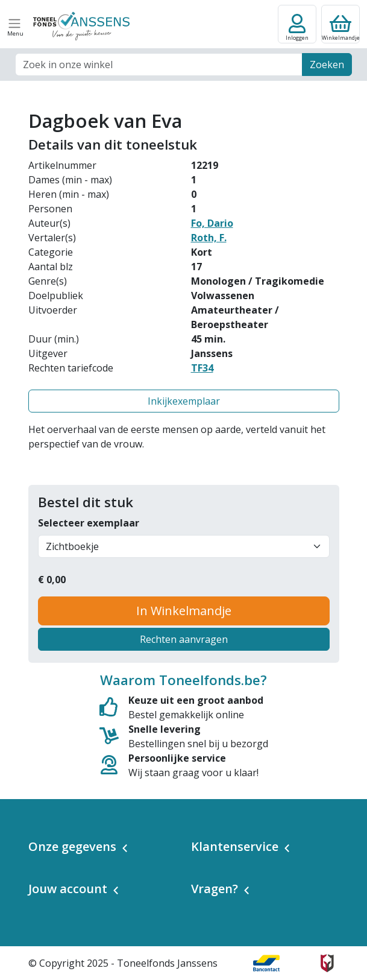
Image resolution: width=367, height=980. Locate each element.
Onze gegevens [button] (72, 846)
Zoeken (327, 65)
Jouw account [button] (68, 889)
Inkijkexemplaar (184, 401)
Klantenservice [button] (235, 846)
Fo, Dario (212, 223)
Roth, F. (209, 238)
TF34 (202, 368)
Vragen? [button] (215, 889)
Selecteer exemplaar (89, 523)
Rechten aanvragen (184, 639)
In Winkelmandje (184, 611)
